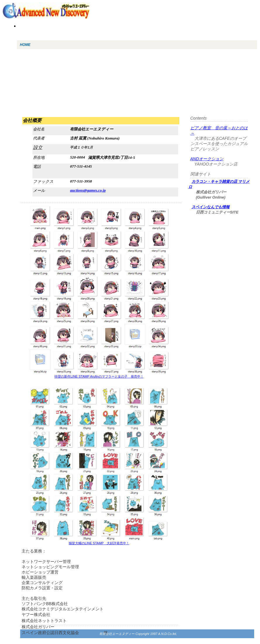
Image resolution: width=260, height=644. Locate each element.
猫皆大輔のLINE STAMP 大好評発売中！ (99, 543)
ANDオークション (207, 159)
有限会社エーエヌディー (117, 634)
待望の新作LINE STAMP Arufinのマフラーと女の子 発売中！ (99, 376)
